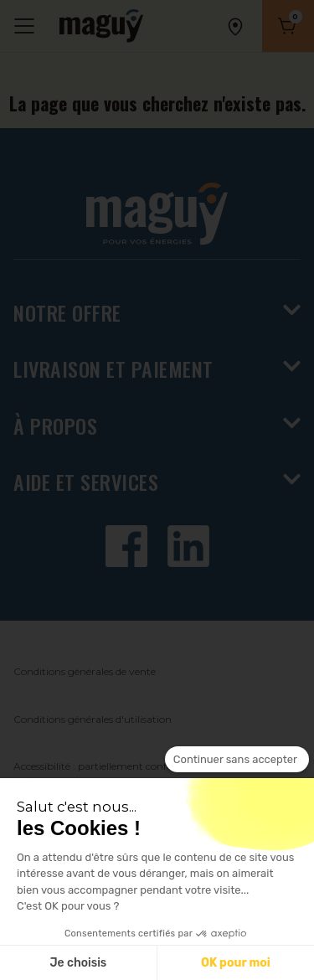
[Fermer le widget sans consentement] (237, 760)
